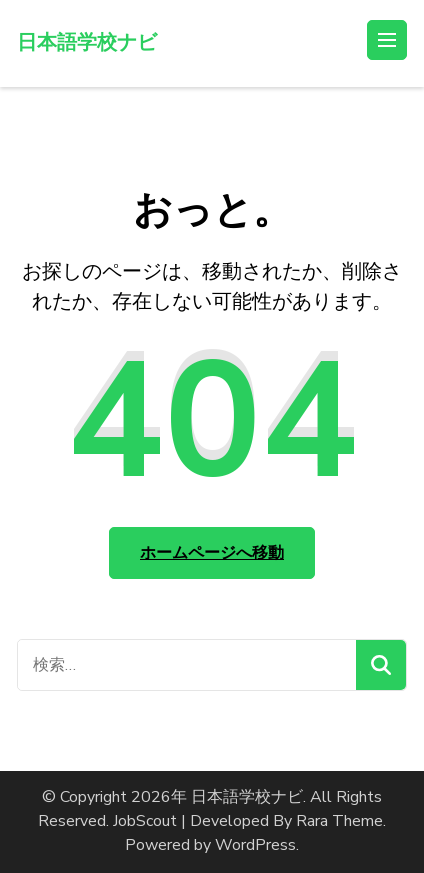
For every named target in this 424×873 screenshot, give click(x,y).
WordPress (255, 845)
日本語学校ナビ (87, 42)
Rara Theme (339, 821)
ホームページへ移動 (212, 553)
